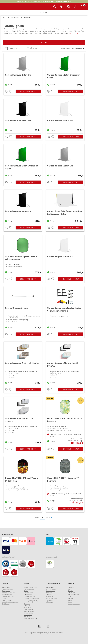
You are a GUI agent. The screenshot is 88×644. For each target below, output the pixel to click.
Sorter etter (65, 49)
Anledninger (49, 602)
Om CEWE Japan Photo (31, 587)
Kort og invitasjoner (52, 598)
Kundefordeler (28, 595)
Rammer (70, 598)
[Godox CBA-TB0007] (65, 421)
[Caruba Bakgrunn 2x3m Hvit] (65, 255)
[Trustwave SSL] (15, 564)
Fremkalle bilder (51, 591)
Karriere (26, 591)
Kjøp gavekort (6, 591)
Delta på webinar (7, 595)
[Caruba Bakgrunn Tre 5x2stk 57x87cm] (23, 363)
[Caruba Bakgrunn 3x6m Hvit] (65, 116)
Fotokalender (50, 600)
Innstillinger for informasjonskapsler (33, 601)
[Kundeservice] (69, 7)
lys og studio (74, 33)
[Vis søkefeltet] (55, 7)
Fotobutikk (71, 587)
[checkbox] (11, 91)
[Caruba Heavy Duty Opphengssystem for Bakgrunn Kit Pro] (65, 206)
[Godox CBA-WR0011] (65, 480)
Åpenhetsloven (28, 615)
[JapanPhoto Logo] (7, 8)
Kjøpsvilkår (27, 606)
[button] (51, 518)
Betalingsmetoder (29, 611)
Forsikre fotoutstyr (7, 589)
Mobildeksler (50, 596)
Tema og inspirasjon (74, 604)
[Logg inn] (76, 7)
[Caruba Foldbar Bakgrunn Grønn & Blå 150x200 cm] (23, 255)
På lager (33, 48)
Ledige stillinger (29, 593)
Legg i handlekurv (28, 91)
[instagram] (48, 627)
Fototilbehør (71, 593)
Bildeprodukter (50, 587)
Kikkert (70, 596)
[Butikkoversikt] (62, 7)
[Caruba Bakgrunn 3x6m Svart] (23, 116)
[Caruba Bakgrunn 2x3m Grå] (65, 161)
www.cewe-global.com (31, 619)
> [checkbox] (7, 91)
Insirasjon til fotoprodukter (32, 598)
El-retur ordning (28, 613)
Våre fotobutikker (29, 589)
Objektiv (70, 591)
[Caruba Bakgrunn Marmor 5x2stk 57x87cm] (65, 363)
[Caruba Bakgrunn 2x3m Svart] (23, 206)
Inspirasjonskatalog (30, 596)
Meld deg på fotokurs (8, 593)
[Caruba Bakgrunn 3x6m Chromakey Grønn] (23, 161)
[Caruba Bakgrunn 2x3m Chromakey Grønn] (65, 70)
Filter (44, 43)
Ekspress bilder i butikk (9, 596)
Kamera (70, 589)
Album (70, 600)
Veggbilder (49, 593)
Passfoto (4, 598)
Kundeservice (6, 587)
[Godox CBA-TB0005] (23, 480)
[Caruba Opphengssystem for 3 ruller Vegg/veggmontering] (65, 308)
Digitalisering (6, 604)
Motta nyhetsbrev (7, 600)
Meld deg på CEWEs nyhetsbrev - (44, 1)
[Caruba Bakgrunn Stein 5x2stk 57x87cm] (23, 421)
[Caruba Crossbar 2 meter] (23, 308)
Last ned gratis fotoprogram (10, 602)
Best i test (27, 617)
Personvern (27, 604)
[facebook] (40, 627)
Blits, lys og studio (73, 595)
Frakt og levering (29, 609)
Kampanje (13, 48)
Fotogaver (49, 595)
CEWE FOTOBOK (51, 589)
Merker (70, 602)
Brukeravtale (27, 608)
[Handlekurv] (83, 7)
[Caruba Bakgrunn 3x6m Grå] (23, 70)
